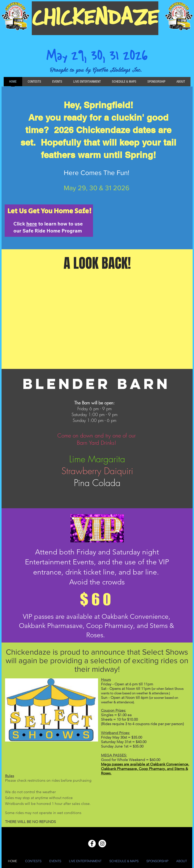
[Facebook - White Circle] (92, 844)
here (32, 224)
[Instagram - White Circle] (102, 844)
